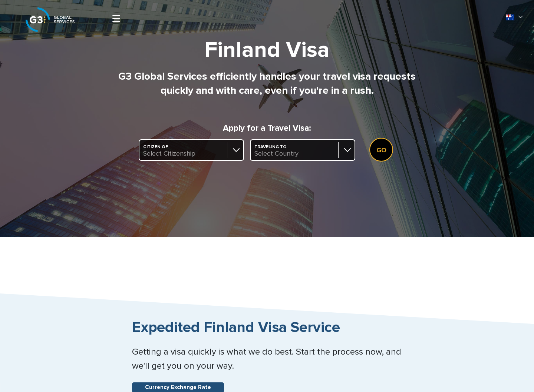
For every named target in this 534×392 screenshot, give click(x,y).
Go (381, 150)
